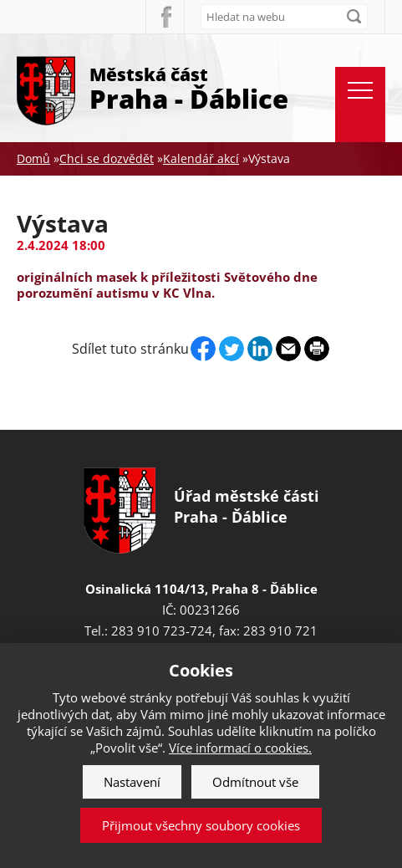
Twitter (232, 349)
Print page (317, 349)
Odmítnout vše (255, 782)
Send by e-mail (288, 349)
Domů (33, 158)
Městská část (189, 87)
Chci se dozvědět (107, 158)
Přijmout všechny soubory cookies (201, 825)
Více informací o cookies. (240, 748)
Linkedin (260, 349)
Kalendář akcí (201, 158)
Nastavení (132, 782)
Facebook (165, 17)
